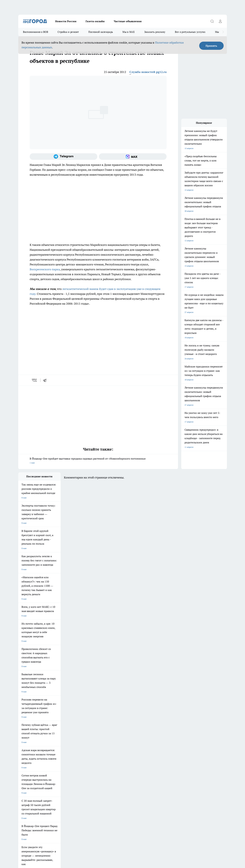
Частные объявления (128, 21)
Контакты (64, 762)
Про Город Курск (54, 738)
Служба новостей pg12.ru (148, 72)
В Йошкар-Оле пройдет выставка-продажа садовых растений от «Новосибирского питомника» (98, 461)
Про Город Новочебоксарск (59, 734)
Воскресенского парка (45, 269)
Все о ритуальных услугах (190, 32)
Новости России (66, 21)
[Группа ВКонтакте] (161, 740)
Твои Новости (25, 738)
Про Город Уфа (109, 738)
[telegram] (46, 380)
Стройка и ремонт (68, 32)
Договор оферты (26, 758)
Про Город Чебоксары (28, 734)
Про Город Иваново (139, 734)
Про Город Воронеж (111, 734)
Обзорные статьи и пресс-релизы (116, 758)
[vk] (35, 380)
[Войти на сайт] (220, 21)
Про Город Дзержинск (28, 746)
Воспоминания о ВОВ (36, 32)
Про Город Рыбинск (83, 738)
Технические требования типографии (76, 758)
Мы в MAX (129, 32)
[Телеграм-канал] (63, 157)
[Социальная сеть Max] (133, 157)
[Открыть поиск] (212, 21)
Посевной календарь (101, 32)
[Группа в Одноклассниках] (169, 740)
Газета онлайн (95, 21)
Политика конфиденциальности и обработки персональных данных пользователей (56, 821)
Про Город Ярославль (84, 734)
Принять (211, 46)
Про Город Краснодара (85, 746)
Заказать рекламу (155, 32)
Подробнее (104, 816)
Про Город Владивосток (57, 746)
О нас (21, 762)
